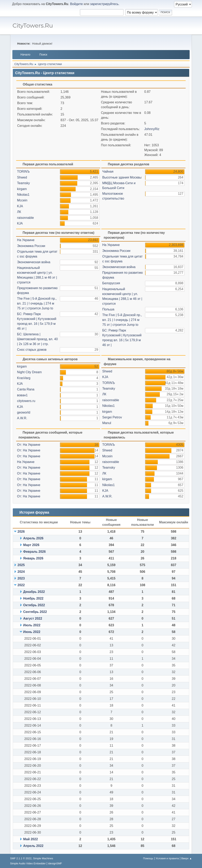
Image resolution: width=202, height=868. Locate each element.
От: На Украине (29, 445)
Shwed (22, 177)
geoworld (24, 412)
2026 (21, 532)
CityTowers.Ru (33, 25)
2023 (21, 578)
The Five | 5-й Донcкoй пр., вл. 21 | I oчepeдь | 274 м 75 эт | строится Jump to (37, 303)
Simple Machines (43, 858)
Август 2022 (33, 618)
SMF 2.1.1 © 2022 (21, 858)
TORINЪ (23, 172)
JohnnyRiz (152, 129)
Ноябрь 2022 (33, 598)
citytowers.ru (26, 401)
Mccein (22, 200)
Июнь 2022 (32, 632)
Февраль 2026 (34, 552)
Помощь (148, 858)
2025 (21, 565)
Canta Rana (26, 389)
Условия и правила (167, 858)
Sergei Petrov (112, 417)
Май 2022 (30, 839)
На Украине (26, 240)
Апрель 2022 (33, 846)
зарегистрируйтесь (104, 4)
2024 (21, 572)
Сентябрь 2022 (35, 612)
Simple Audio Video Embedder (28, 863)
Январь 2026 (33, 558)
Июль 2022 (32, 625)
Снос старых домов (32, 350)
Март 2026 (31, 545)
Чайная (108, 172)
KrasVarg (24, 378)
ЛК (19, 212)
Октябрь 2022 (34, 605)
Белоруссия (111, 283)
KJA (20, 407)
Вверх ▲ (187, 858)
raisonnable (25, 218)
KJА (20, 206)
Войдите (76, 4)
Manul (107, 423)
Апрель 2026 (33, 538)
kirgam (22, 189)
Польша (108, 309)
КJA (20, 223)
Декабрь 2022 (34, 592)
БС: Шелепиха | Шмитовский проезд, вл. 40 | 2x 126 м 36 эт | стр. (37, 339)
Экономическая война (34, 262)
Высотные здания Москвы (122, 177)
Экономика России (31, 246)
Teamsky (23, 183)
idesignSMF (55, 863)
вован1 (22, 395)
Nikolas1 (23, 195)
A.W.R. (22, 418)
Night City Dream (29, 372)
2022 (21, 585)
